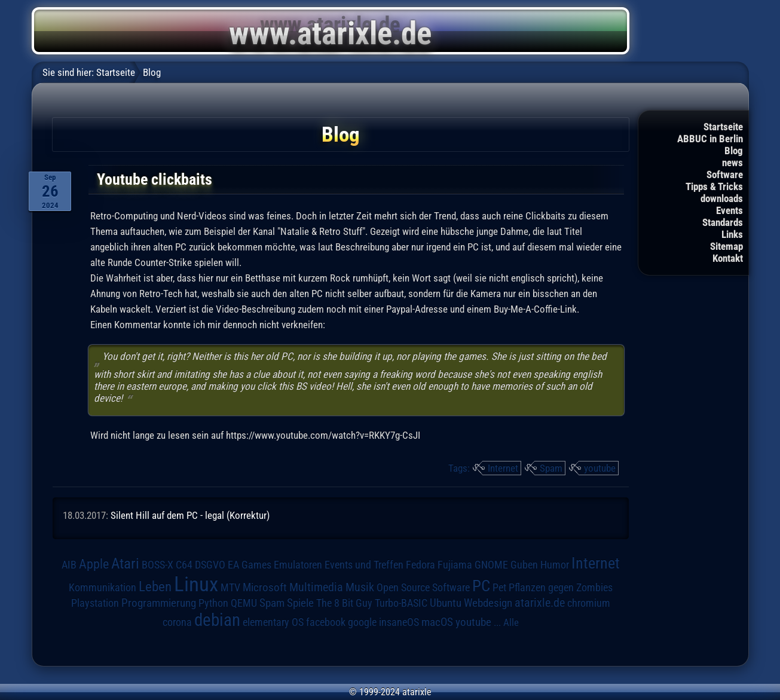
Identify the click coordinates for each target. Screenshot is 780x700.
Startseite (723, 127)
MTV (230, 587)
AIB (69, 565)
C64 (184, 565)
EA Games (250, 565)
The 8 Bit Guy (344, 603)
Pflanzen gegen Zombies (561, 588)
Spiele (300, 603)
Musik (360, 587)
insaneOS (399, 622)
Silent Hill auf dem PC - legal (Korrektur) (190, 515)
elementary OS (273, 622)
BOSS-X (157, 565)
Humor (555, 565)
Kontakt (728, 258)
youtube (600, 468)
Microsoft (265, 587)
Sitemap (727, 246)
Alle (511, 622)
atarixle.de (540, 603)
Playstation (95, 603)
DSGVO (210, 565)
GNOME (491, 565)
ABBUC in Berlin (710, 139)
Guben (524, 565)
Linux (196, 584)
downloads (722, 198)
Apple (94, 564)
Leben (155, 587)
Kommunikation (103, 587)
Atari (125, 563)
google (362, 622)
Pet (499, 588)
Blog (734, 151)
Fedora (420, 565)
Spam (551, 468)
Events (729, 210)
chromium (589, 603)
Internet (503, 468)
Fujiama (455, 565)
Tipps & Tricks (714, 187)
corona (177, 622)
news (732, 163)
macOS (437, 622)
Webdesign (488, 603)
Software (725, 175)
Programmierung (159, 603)
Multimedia (316, 587)
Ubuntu (446, 603)
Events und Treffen (364, 565)
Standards (723, 222)
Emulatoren (298, 565)
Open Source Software (423, 588)
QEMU (244, 603)
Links (732, 234)
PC (481, 586)
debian (217, 620)
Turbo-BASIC (401, 603)
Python (213, 603)
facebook (326, 622)
